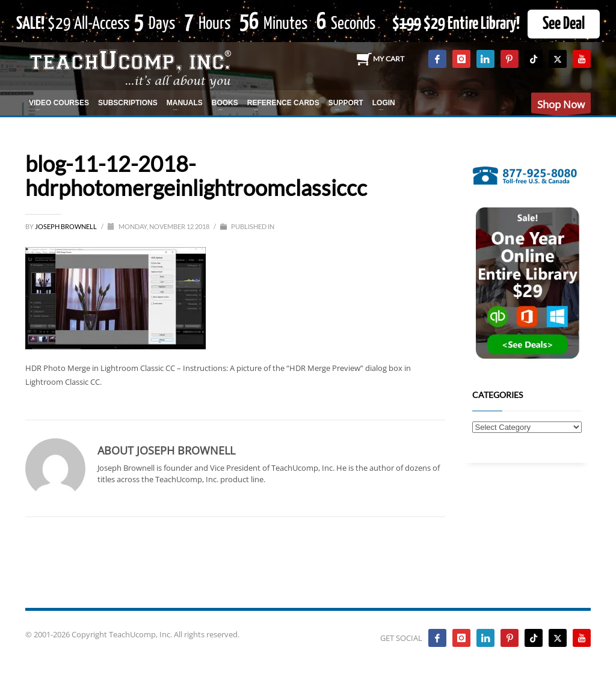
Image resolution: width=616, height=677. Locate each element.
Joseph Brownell (66, 226)
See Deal (564, 24)
